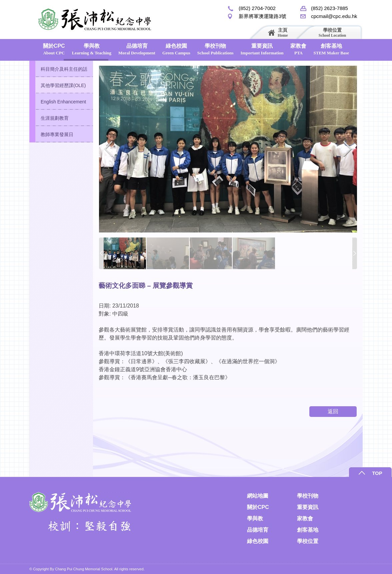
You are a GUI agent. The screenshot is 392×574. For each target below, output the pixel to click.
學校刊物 (215, 49)
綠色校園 (176, 49)
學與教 (92, 49)
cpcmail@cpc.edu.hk (334, 16)
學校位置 (332, 33)
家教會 (298, 49)
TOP (377, 473)
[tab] (61, 69)
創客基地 (331, 49)
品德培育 (137, 49)
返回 (333, 411)
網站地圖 (258, 496)
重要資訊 (262, 49)
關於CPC (54, 49)
